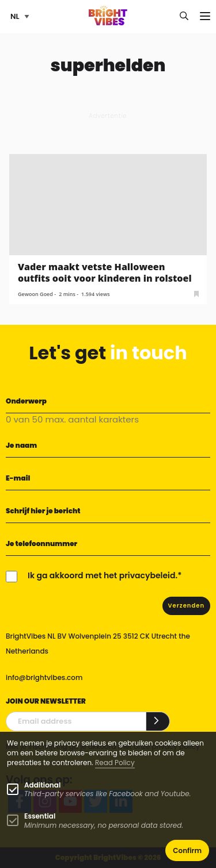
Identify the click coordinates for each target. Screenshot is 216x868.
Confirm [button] (187, 850)
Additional (42, 785)
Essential (40, 816)
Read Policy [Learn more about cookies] (115, 763)
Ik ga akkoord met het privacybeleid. (103, 575)
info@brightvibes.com (44, 677)
